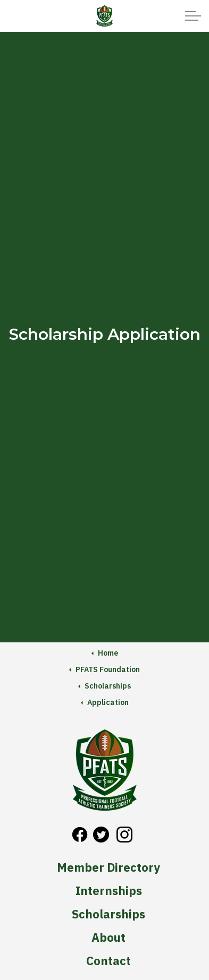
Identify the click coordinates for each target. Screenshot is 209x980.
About (108, 938)
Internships (109, 891)
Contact (108, 961)
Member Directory (108, 867)
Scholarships (108, 914)
